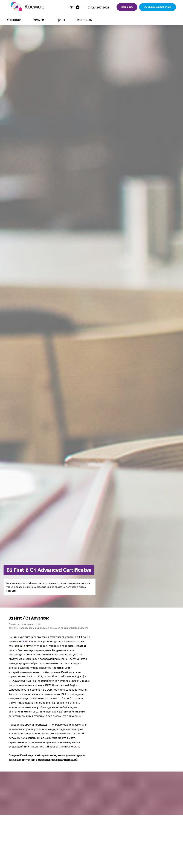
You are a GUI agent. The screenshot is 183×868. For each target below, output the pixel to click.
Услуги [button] (39, 20)
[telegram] (71, 7)
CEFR (109, 641)
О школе (14, 20)
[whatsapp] (78, 7)
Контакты (85, 20)
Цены (61, 20)
